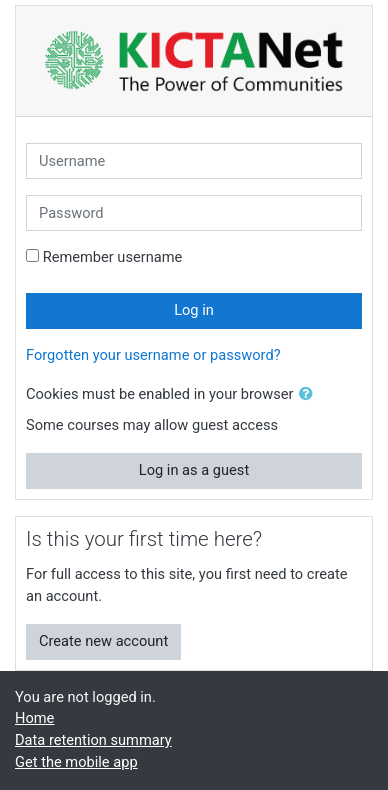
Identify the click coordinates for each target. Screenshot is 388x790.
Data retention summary (93, 740)
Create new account (103, 641)
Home (34, 718)
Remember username (113, 257)
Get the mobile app (76, 762)
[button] (310, 395)
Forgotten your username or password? (153, 355)
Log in (194, 310)
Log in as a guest (194, 470)
